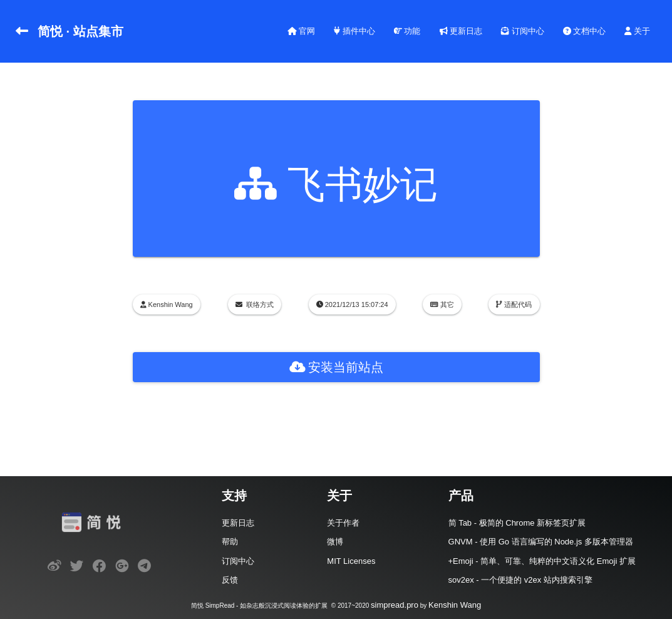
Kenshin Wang (455, 605)
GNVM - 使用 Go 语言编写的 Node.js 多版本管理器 (541, 542)
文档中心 (585, 31)
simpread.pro (395, 605)
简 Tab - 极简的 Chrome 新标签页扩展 (517, 523)
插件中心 (354, 31)
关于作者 (343, 523)
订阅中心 (523, 31)
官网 (302, 31)
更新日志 (461, 31)
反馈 (230, 580)
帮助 (230, 542)
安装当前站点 (336, 367)
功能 (407, 31)
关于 (637, 31)
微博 (335, 542)
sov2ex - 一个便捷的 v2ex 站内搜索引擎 (520, 580)
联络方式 (260, 304)
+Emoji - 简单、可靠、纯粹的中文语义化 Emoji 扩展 (542, 561)
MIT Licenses (351, 561)
